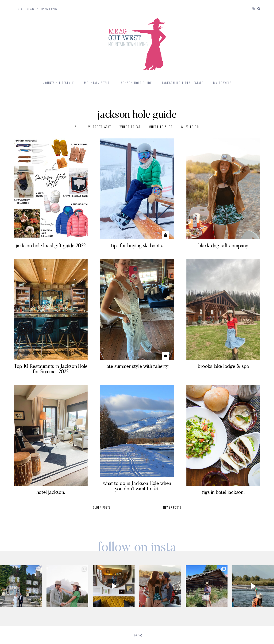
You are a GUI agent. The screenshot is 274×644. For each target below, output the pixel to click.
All (77, 127)
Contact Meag (24, 9)
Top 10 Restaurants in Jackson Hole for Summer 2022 (51, 369)
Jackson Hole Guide (136, 83)
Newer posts (172, 507)
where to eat (130, 127)
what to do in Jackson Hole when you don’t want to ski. (137, 486)
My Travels (222, 83)
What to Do (190, 127)
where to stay (100, 127)
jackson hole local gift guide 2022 (51, 245)
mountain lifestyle (58, 83)
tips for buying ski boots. (137, 245)
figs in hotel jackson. (223, 492)
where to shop (161, 127)
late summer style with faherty (137, 366)
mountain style (97, 83)
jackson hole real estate (183, 83)
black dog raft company (223, 245)
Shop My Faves (47, 9)
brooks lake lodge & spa (223, 366)
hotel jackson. (51, 492)
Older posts (102, 507)
